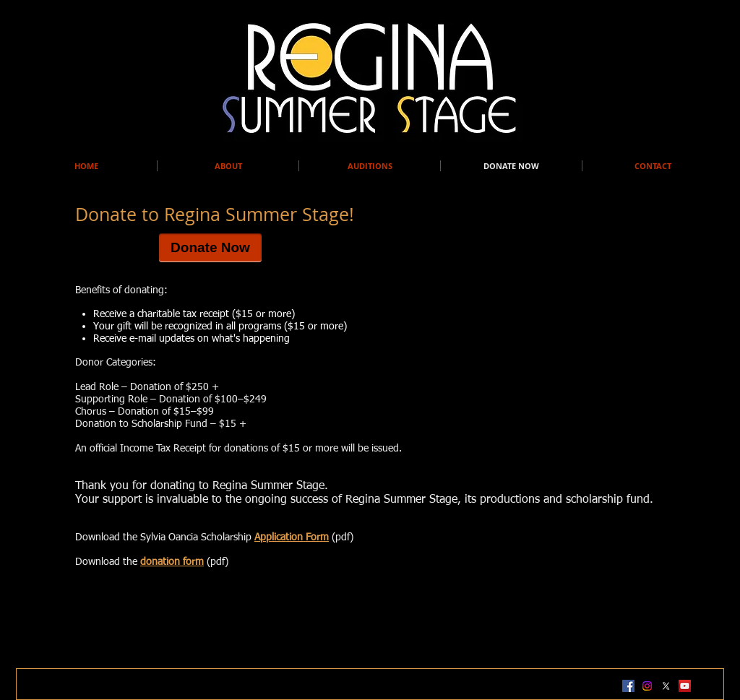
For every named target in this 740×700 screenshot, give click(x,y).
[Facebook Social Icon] (628, 686)
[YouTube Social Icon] (685, 686)
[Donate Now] (210, 248)
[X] (666, 686)
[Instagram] (647, 686)
